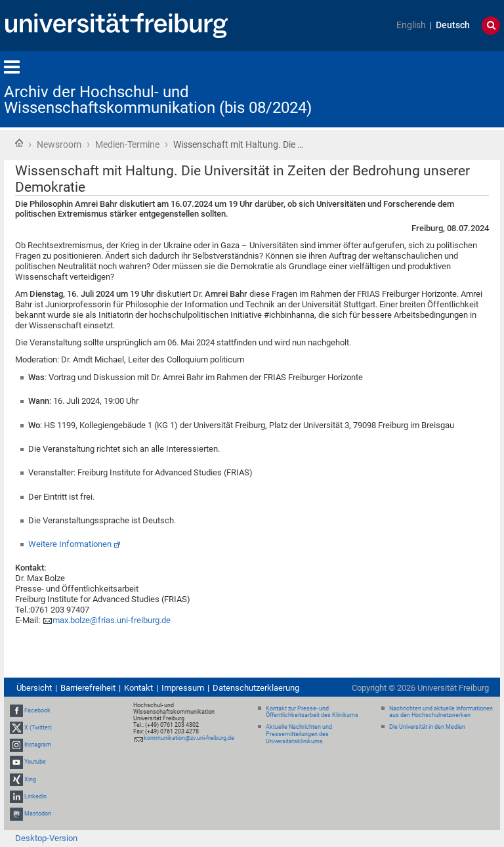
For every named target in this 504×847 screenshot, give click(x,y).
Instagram (38, 745)
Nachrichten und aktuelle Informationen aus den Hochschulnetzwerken (441, 712)
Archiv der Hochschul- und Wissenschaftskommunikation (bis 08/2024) (158, 100)
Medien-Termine (127, 144)
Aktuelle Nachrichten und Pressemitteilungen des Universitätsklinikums (299, 734)
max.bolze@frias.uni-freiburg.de (112, 620)
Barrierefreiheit (88, 688)
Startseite (19, 143)
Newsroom (59, 144)
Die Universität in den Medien (427, 727)
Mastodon (38, 814)
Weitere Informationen (70, 544)
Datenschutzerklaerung (256, 688)
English (411, 25)
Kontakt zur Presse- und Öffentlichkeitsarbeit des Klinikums (312, 712)
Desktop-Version (46, 838)
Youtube (35, 762)
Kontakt (138, 688)
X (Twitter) (38, 728)
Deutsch (453, 25)
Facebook (37, 710)
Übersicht (34, 688)
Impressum (183, 688)
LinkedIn (35, 796)
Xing (30, 779)
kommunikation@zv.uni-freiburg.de (189, 738)
